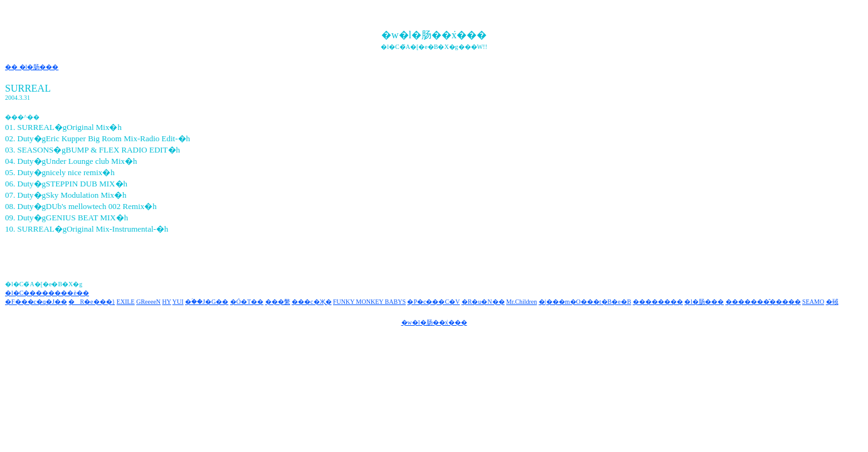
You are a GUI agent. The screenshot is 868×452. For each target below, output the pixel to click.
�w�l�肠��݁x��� (434, 322)
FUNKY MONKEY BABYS (369, 302)
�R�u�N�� (483, 302)
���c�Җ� (311, 302)
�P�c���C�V (433, 302)
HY (167, 302)
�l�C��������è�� (47, 293)
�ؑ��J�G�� (207, 302)
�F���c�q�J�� (36, 302)
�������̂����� (763, 302)
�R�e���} (92, 302)
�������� (658, 302)
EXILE (126, 302)
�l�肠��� (704, 302)
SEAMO (813, 302)
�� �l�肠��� (32, 67)
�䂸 (832, 302)
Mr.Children (521, 302)
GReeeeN (148, 302)
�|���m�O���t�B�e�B (585, 302)
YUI (178, 302)
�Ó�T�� (247, 302)
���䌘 (278, 302)
